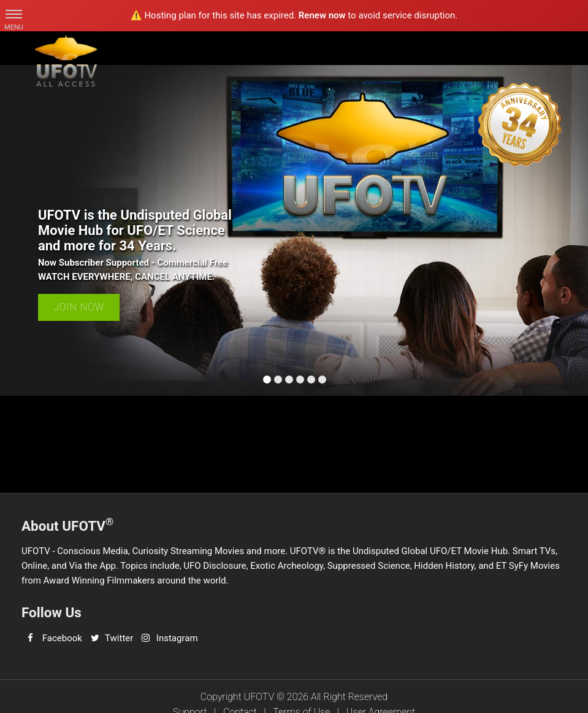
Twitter (119, 638)
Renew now (322, 15)
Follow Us (52, 612)
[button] (14, 14)
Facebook (62, 638)
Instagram (177, 638)
